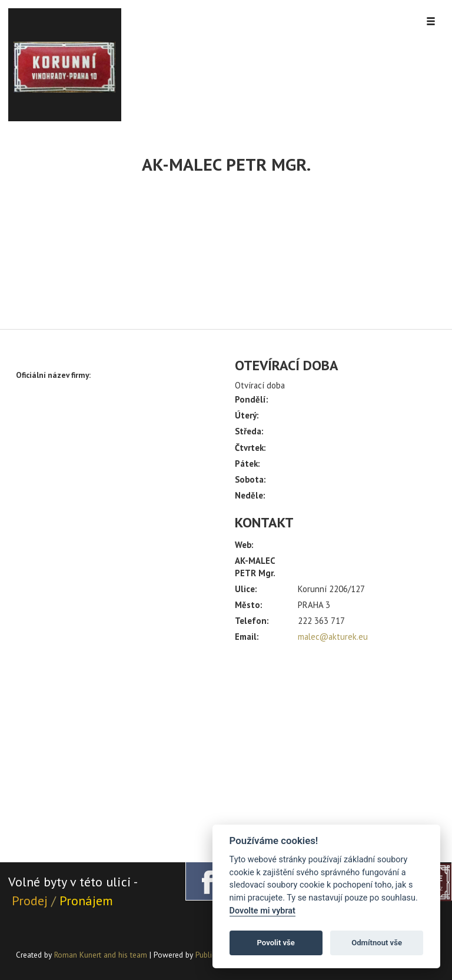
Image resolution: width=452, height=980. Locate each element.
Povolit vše (276, 943)
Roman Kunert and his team (102, 955)
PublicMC (210, 955)
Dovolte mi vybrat (262, 911)
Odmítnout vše (377, 943)
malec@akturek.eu (333, 637)
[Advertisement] (335, 748)
